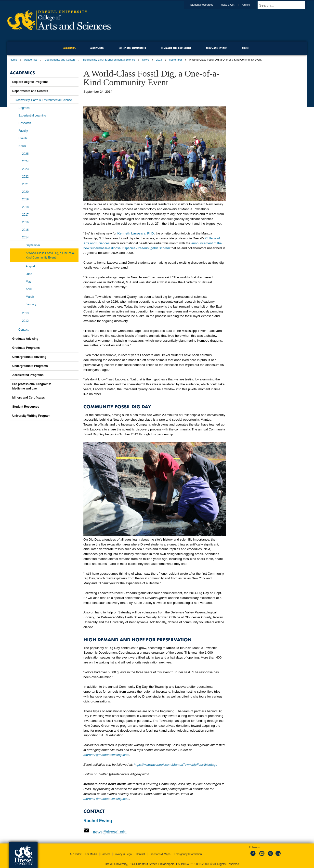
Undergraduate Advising (29, 357)
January (31, 304)
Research (25, 123)
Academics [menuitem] (69, 48)
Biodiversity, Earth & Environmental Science (109, 60)
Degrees (24, 108)
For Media (91, 854)
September (33, 245)
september (176, 60)
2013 (25, 313)
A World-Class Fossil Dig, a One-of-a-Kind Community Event (50, 255)
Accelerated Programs (28, 375)
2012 (25, 321)
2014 (159, 60)
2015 (25, 230)
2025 (25, 154)
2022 (25, 177)
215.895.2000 (199, 864)
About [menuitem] (246, 48)
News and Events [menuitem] (217, 48)
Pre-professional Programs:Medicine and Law (32, 386)
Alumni (250, 5)
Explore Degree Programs (30, 82)
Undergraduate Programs (30, 366)
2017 (25, 215)
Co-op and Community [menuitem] (132, 48)
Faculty (23, 131)
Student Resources (207, 5)
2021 (25, 184)
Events (23, 138)
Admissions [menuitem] (97, 48)
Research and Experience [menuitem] (176, 48)
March (30, 297)
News (146, 60)
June (29, 274)
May (29, 282)
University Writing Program (31, 416)
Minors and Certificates (29, 398)
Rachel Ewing (98, 821)
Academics (31, 60)
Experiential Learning (32, 116)
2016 (25, 222)
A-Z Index (76, 854)
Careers (105, 854)
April (29, 289)
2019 (25, 199)
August (30, 266)
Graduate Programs (26, 348)
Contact (23, 330)
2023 (25, 169)
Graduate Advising (25, 339)
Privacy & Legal (123, 854)
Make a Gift (232, 5)
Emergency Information (188, 854)
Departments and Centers (60, 60)
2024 (25, 161)
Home (13, 60)
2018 (25, 207)
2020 (25, 192)
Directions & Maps (159, 854)
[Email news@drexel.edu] (155, 832)
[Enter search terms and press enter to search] (284, 5)
